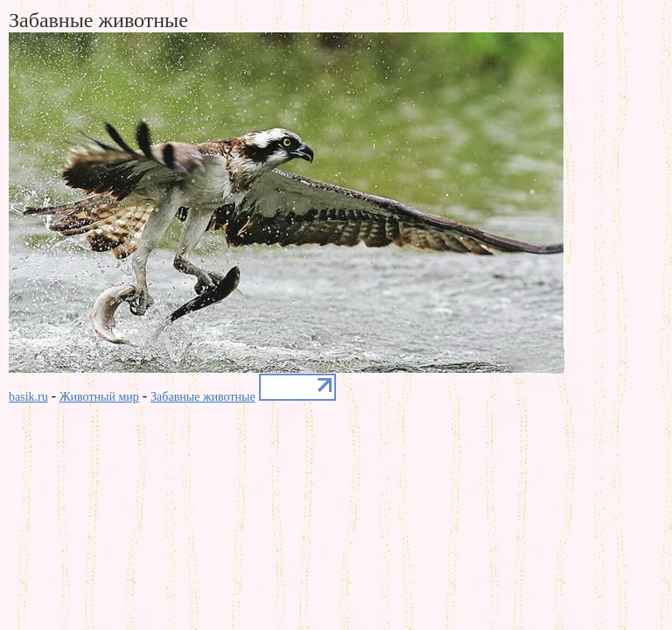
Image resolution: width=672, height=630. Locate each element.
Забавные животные (203, 397)
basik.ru (28, 397)
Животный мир (99, 397)
